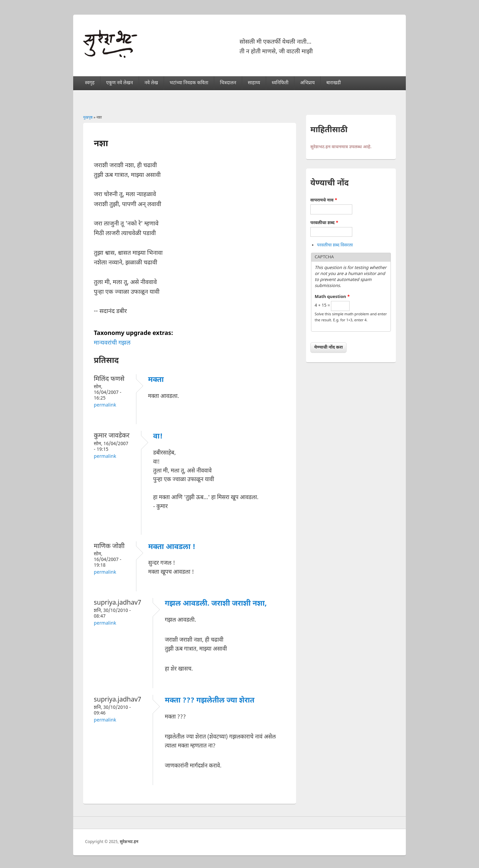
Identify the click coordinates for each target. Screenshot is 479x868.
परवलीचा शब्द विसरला (335, 245)
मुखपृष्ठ (88, 118)
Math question (332, 297)
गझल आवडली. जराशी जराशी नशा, (216, 604)
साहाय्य (254, 83)
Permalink (105, 405)
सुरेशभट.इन (129, 842)
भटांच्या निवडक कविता (189, 83)
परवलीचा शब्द (324, 223)
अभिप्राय (307, 83)
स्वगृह (90, 83)
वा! (158, 437)
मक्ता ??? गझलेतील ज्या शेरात (210, 701)
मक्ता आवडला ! (172, 547)
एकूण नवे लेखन (119, 83)
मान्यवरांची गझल (112, 343)
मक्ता (156, 380)
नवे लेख (151, 83)
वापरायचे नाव (324, 200)
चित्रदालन (228, 83)
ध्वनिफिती (280, 83)
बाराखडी (334, 83)
